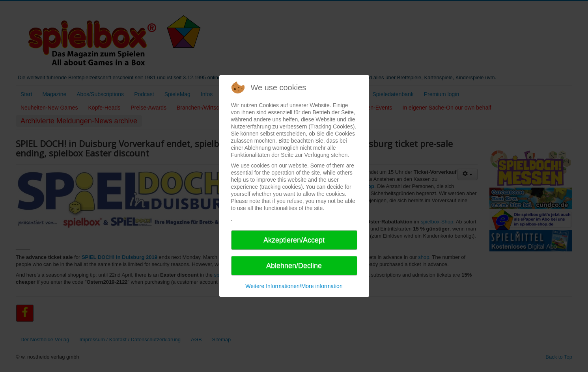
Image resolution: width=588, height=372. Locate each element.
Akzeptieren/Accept (294, 240)
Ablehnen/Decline (294, 266)
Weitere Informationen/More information (294, 286)
